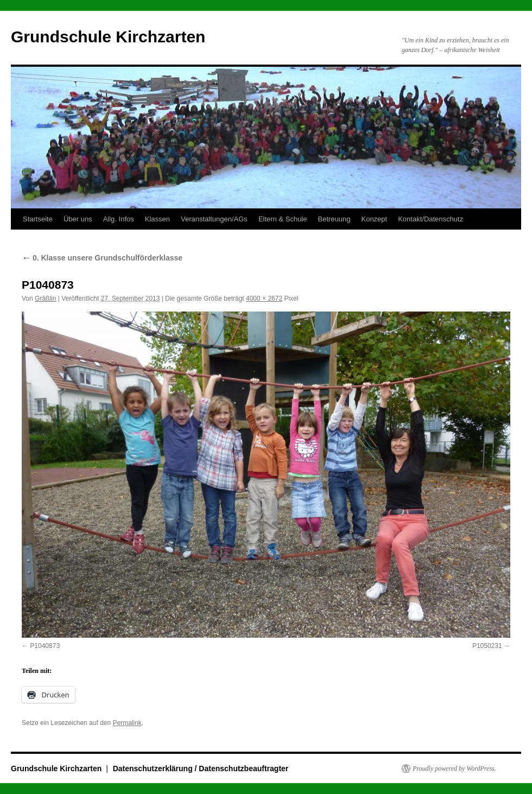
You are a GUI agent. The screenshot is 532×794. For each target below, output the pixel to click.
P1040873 (45, 646)
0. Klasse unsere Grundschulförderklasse (102, 258)
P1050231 (487, 646)
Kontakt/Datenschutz (430, 219)
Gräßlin (45, 298)
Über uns (78, 219)
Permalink (127, 723)
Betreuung (334, 219)
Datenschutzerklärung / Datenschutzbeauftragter (201, 768)
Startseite (38, 219)
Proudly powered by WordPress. (454, 768)
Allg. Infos (119, 219)
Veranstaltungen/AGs (214, 219)
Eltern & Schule (283, 219)
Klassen (157, 219)
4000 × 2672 (264, 298)
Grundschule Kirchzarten (108, 37)
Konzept (374, 219)
